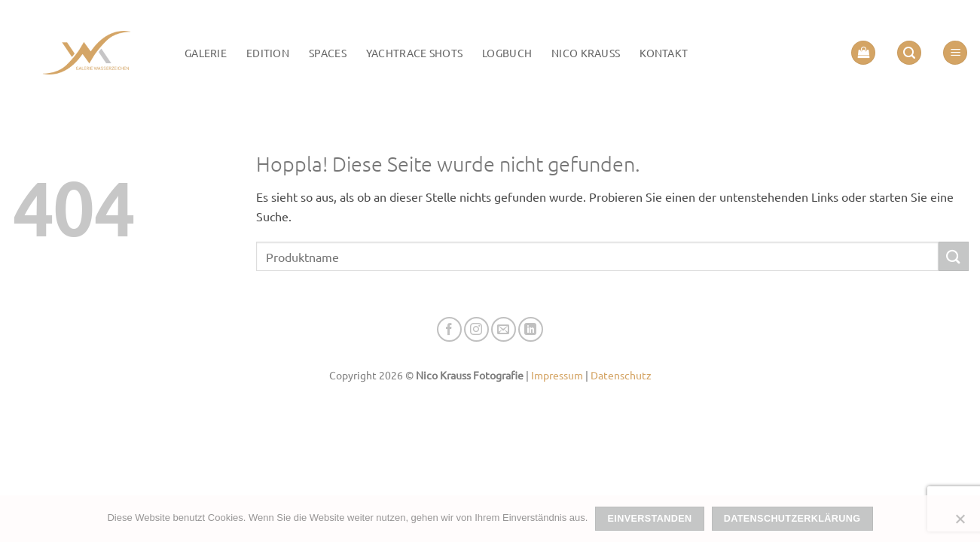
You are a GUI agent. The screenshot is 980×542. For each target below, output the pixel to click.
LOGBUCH (507, 53)
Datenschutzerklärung (792, 519)
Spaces (328, 53)
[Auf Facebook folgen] (449, 329)
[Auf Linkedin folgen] (531, 329)
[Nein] (960, 523)
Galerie (206, 53)
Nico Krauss (586, 53)
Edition (268, 53)
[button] (863, 53)
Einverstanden (650, 519)
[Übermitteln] (954, 256)
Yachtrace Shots (414, 53)
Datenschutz (621, 375)
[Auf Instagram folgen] (476, 329)
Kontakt (664, 53)
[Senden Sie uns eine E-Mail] (504, 329)
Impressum (557, 375)
